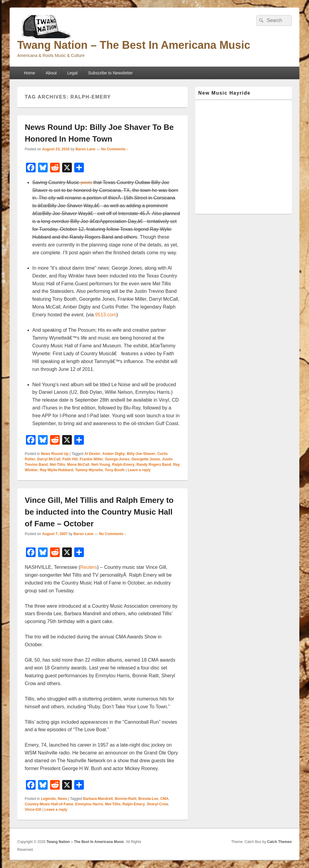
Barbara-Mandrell (98, 799)
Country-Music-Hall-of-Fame (49, 804)
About (51, 73)
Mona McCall (78, 465)
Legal (72, 73)
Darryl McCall (49, 459)
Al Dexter (92, 454)
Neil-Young (101, 465)
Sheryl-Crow (158, 804)
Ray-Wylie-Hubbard (56, 470)
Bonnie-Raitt (125, 799)
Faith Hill (70, 459)
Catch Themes (279, 842)
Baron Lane (85, 149)
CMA (164, 799)
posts (86, 182)
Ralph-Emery (123, 465)
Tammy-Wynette (89, 470)
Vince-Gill (33, 810)
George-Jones (117, 459)
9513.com (106, 315)
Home (29, 73)
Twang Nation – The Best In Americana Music (134, 45)
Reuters (89, 567)
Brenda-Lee (148, 799)
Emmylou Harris (89, 804)
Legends (48, 799)
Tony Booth (115, 470)
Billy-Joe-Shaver (141, 454)
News (62, 799)
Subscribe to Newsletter (110, 73)
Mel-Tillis (57, 465)
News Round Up (55, 454)
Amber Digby (114, 454)
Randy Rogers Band (154, 465)
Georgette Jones (146, 459)
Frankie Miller (91, 459)
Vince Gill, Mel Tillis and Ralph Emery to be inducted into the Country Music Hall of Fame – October (99, 512)
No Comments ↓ (115, 149)
